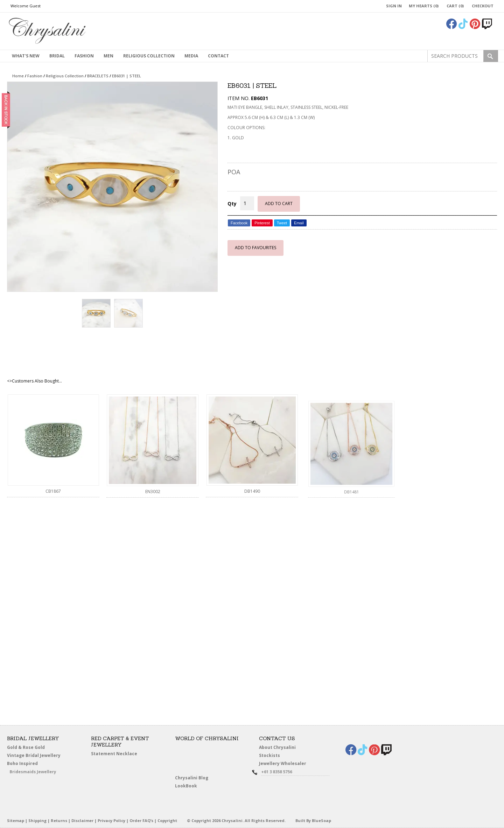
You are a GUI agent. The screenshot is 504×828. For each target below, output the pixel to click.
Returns (59, 820)
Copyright (167, 820)
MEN (108, 56)
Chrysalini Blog (192, 778)
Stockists (272, 756)
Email (299, 223)
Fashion (84, 56)
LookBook (189, 786)
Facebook (239, 223)
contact (218, 56)
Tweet (282, 223)
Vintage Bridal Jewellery (35, 756)
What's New (26, 56)
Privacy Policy (111, 820)
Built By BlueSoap (313, 820)
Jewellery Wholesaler (287, 765)
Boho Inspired (32, 765)
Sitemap (16, 820)
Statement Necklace (114, 754)
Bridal (57, 56)
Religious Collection (149, 56)
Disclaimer (82, 820)
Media (191, 56)
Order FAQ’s (141, 820)
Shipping (37, 820)
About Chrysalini (277, 747)
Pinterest (262, 223)
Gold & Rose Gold (26, 747)
